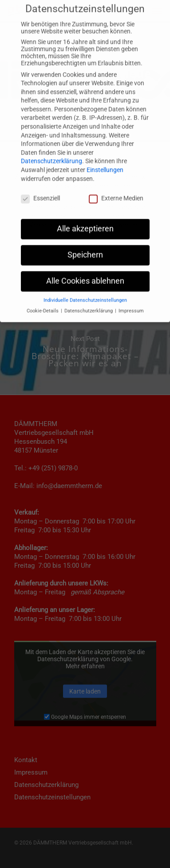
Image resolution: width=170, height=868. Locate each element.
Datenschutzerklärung (51, 131)
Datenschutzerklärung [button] (89, 281)
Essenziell (40, 168)
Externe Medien (116, 168)
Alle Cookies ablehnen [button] (85, 251)
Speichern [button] (85, 225)
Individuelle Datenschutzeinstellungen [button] (85, 270)
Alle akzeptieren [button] (85, 198)
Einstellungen (105, 139)
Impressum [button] (131, 281)
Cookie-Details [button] (43, 281)
